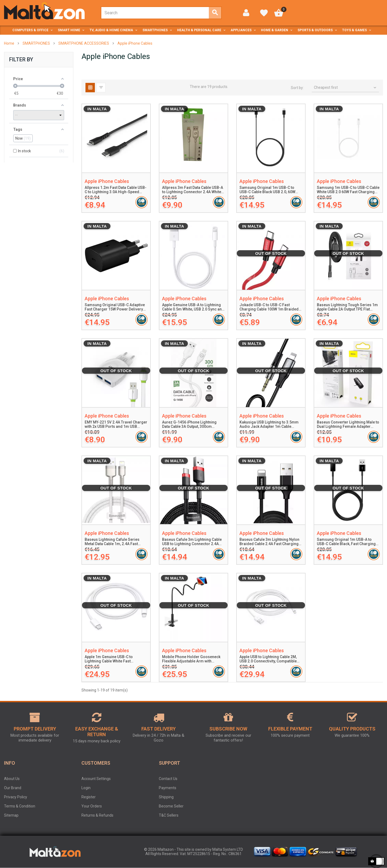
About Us (12, 779)
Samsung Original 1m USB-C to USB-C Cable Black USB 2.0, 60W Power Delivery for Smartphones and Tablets (268, 190)
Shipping (166, 797)
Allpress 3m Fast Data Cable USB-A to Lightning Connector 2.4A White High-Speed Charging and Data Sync (193, 190)
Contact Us (168, 779)
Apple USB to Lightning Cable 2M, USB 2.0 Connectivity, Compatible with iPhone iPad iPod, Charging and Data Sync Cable (268, 659)
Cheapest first (346, 88)
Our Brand (13, 788)
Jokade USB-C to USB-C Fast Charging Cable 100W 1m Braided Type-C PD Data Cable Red (269, 307)
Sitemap (11, 815)
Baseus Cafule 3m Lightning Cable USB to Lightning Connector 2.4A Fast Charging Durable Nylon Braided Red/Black (192, 542)
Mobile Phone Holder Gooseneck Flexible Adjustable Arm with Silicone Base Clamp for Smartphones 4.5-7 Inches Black (191, 659)
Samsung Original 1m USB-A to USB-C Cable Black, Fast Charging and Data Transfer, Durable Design (347, 542)
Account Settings (96, 779)
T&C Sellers (169, 815)
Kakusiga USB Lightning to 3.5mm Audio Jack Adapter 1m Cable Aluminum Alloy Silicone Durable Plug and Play (269, 425)
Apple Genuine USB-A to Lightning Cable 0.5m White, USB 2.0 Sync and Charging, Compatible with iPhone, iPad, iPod (193, 307)
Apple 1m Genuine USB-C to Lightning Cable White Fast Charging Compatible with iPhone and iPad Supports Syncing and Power (114, 659)
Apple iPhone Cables (107, 181)
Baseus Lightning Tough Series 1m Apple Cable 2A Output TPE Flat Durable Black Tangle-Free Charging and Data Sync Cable (347, 307)
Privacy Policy (16, 797)
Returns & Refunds (97, 815)
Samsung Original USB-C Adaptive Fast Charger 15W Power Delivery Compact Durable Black (115, 307)
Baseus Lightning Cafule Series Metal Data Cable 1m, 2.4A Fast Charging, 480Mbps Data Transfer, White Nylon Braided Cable (114, 542)
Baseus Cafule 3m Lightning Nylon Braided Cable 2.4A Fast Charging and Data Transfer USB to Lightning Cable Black (270, 542)
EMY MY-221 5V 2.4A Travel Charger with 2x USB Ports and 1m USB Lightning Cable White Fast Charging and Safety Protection (116, 425)
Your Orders (92, 806)
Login (86, 788)
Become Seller (171, 806)
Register (89, 797)
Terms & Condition (20, 806)
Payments (168, 788)
